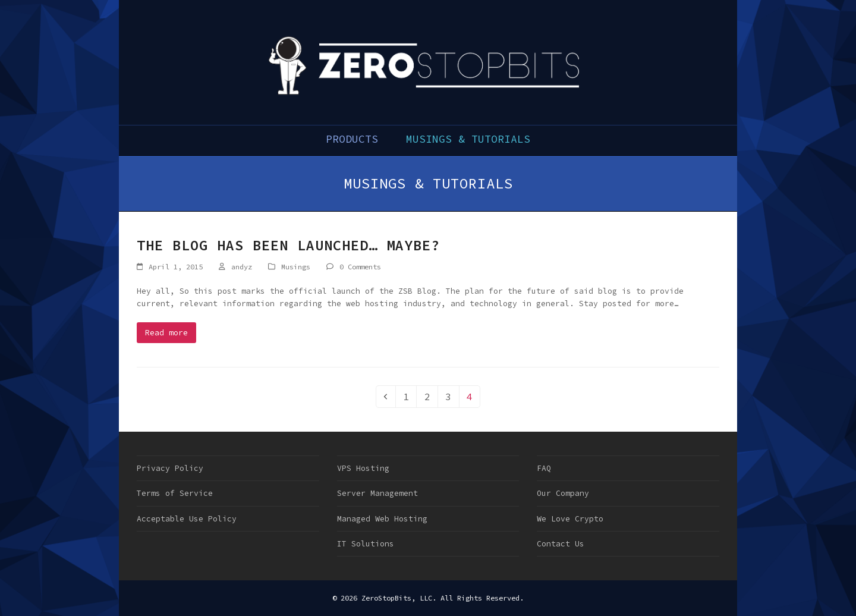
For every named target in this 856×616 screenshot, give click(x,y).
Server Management (377, 493)
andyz (242, 267)
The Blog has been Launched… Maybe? (288, 245)
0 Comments (360, 267)
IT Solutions (366, 544)
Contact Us (561, 544)
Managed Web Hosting (382, 519)
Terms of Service (175, 493)
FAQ (544, 468)
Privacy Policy (170, 468)
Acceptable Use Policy (187, 519)
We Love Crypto (570, 519)
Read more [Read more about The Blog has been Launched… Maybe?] (166, 333)
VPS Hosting (363, 468)
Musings (296, 267)
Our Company (563, 493)
